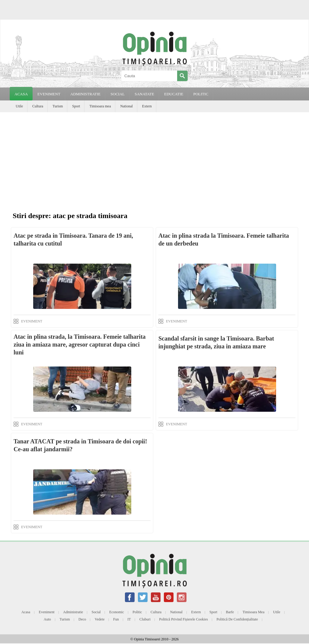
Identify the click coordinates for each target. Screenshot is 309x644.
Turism (58, 106)
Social (96, 612)
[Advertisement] (154, 157)
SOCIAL (118, 94)
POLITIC (201, 94)
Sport (76, 106)
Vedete (100, 619)
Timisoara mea (100, 106)
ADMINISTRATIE (85, 94)
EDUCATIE (174, 94)
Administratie (73, 612)
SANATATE (144, 94)
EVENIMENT (49, 94)
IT (129, 619)
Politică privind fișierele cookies (183, 619)
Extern (147, 106)
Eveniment (47, 612)
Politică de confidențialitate (237, 619)
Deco (82, 619)
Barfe (230, 612)
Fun (116, 619)
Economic (117, 612)
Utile (19, 106)
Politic (137, 612)
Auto (47, 619)
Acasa (21, 94)
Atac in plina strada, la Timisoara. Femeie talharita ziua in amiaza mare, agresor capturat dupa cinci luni (80, 344)
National (126, 106)
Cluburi (145, 619)
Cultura (38, 106)
